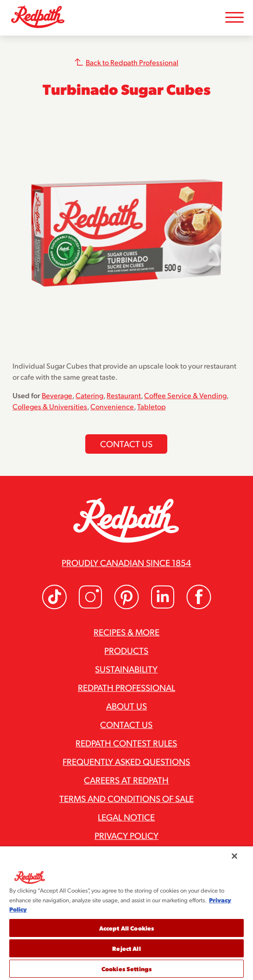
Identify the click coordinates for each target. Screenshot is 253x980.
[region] (126, 913)
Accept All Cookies (126, 928)
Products (126, 650)
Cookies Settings (126, 969)
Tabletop (151, 406)
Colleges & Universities (50, 406)
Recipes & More (126, 632)
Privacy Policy (126, 835)
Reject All (126, 948)
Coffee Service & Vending (185, 395)
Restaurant (124, 395)
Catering (89, 395)
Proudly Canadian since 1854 (126, 562)
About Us (126, 706)
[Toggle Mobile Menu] (234, 18)
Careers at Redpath (126, 780)
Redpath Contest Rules (126, 743)
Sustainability (126, 669)
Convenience (112, 406)
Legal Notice (126, 817)
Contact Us (126, 724)
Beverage (57, 395)
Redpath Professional (126, 687)
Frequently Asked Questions (126, 761)
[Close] (234, 856)
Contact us (126, 444)
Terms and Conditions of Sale (126, 798)
